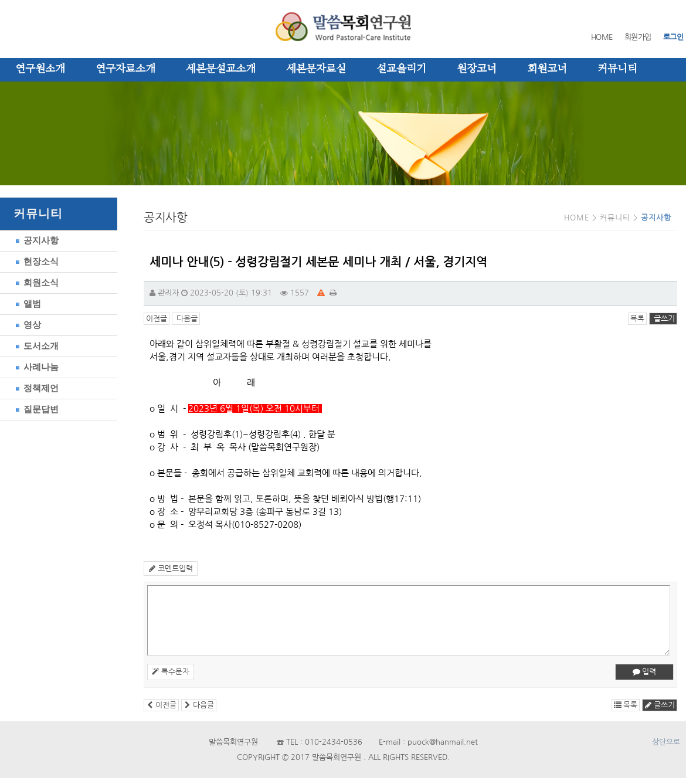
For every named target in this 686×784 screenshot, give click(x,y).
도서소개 (35, 346)
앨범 (26, 303)
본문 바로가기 (0, 0)
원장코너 (477, 69)
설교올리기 (401, 69)
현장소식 (35, 261)
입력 (644, 672)
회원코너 (547, 69)
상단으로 (666, 742)
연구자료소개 (125, 69)
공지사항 (35, 240)
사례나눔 (35, 367)
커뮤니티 (617, 69)
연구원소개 (40, 69)
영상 (26, 325)
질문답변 (35, 409)
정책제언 (35, 388)
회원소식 (35, 282)
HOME (602, 37)
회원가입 (638, 37)
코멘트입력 (171, 569)
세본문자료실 (316, 69)
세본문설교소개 (221, 69)
